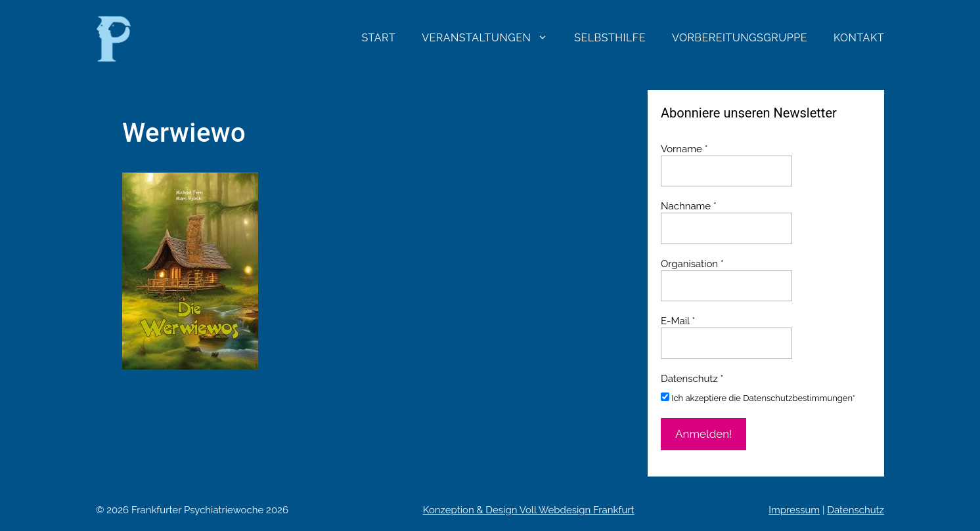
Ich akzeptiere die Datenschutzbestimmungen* (758, 398)
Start (378, 38)
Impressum (794, 510)
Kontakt (859, 38)
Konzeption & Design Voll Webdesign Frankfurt (529, 510)
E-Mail (678, 321)
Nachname (689, 206)
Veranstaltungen (491, 38)
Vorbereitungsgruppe (740, 38)
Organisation (692, 264)
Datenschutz (856, 510)
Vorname (684, 149)
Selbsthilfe (610, 38)
